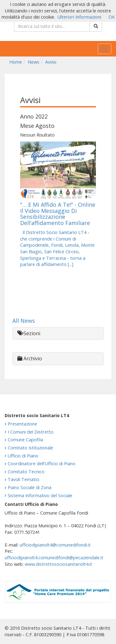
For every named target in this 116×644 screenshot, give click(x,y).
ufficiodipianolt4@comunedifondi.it (55, 545)
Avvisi (51, 62)
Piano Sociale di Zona (30, 487)
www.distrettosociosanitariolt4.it (58, 564)
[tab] (58, 333)
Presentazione (22, 424)
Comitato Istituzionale (30, 448)
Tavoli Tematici (24, 479)
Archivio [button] (30, 358)
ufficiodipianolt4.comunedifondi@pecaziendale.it (54, 558)
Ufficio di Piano (23, 456)
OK (112, 17)
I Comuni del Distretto (31, 432)
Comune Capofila (25, 440)
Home (16, 62)
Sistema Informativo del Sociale (40, 495)
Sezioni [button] (29, 333)
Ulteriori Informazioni (79, 17)
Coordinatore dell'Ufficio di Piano (42, 464)
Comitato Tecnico (26, 472)
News (34, 62)
